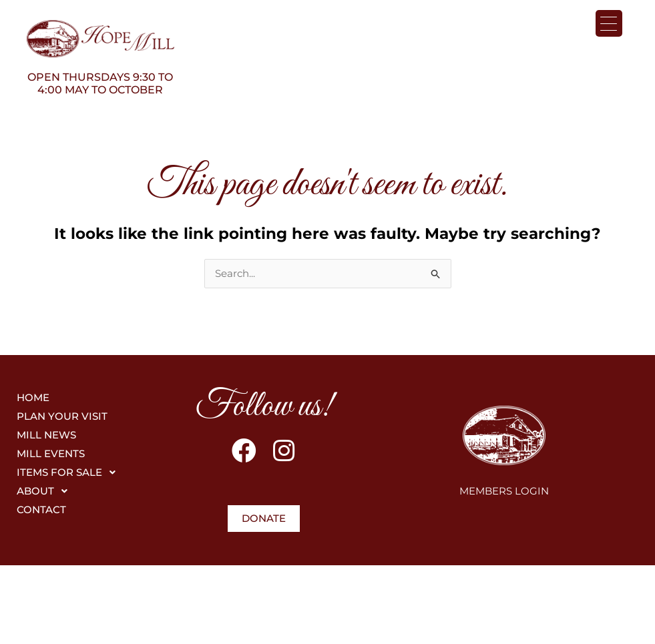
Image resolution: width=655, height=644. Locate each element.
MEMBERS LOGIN (504, 492)
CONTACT (41, 510)
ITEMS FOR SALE (70, 473)
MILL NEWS (46, 435)
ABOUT (46, 492)
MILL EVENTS (51, 454)
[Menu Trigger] (609, 23)
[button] (86, 473)
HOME (33, 398)
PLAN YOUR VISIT (62, 417)
